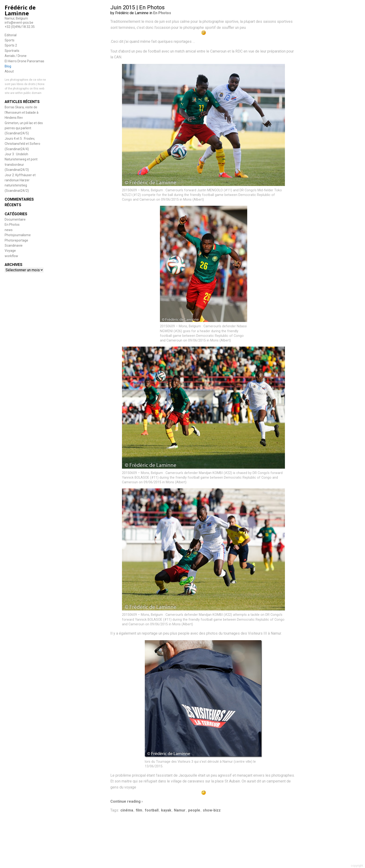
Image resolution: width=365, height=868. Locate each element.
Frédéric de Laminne (20, 10)
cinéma (127, 810)
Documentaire (15, 219)
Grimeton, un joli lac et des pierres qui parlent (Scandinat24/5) (24, 128)
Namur (180, 810)
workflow (11, 256)
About (9, 71)
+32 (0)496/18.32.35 (20, 27)
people (194, 810)
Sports (10, 40)
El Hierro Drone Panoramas (24, 61)
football (152, 810)
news (9, 230)
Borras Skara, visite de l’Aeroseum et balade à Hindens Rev (22, 112)
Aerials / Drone (16, 56)
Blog (8, 66)
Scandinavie (14, 245)
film (139, 810)
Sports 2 (11, 45)
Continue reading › (127, 801)
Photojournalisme (18, 235)
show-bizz (212, 810)
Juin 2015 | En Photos (137, 7)
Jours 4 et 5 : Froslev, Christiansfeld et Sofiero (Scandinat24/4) (22, 144)
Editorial (11, 35)
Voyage (10, 251)
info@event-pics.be (19, 23)
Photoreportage (16, 240)
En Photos (12, 225)
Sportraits (12, 51)
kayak (166, 810)
